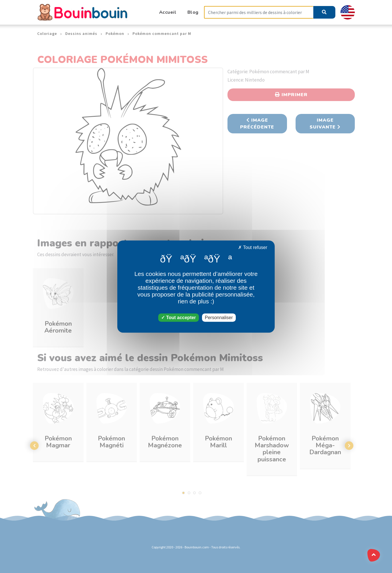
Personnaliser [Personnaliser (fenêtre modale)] (219, 318)
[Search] (259, 12)
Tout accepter (178, 318)
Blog (193, 12)
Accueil (168, 12)
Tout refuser (253, 247)
